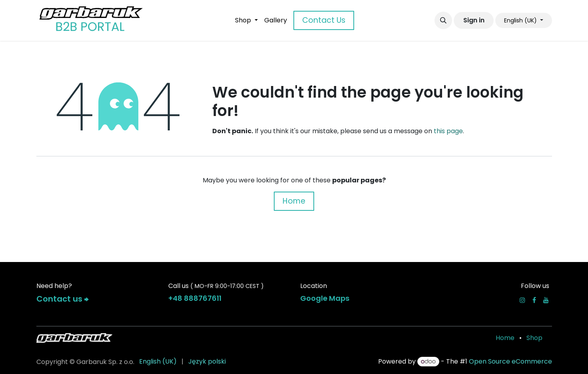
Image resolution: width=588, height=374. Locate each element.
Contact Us (324, 20)
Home (294, 201)
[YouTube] (546, 300)
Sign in (474, 20)
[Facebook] (534, 300)
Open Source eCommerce (510, 361)
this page (448, 131)
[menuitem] (246, 20)
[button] (443, 20)
